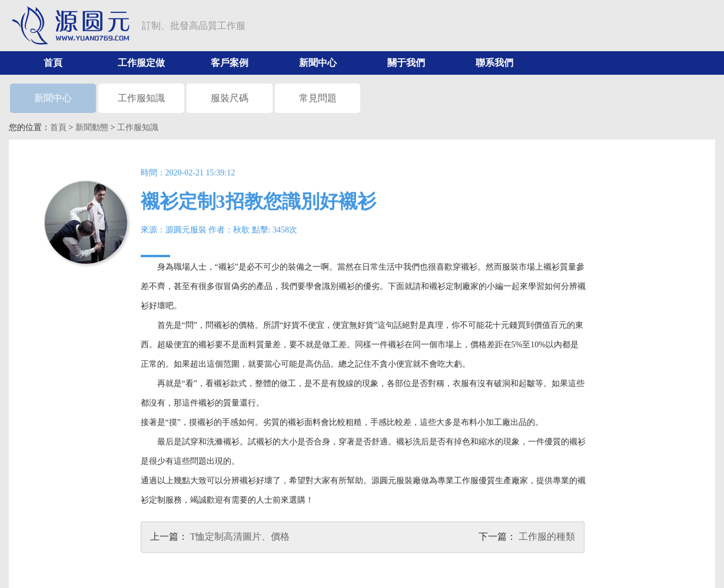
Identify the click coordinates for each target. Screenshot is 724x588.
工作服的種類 (547, 536)
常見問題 (318, 98)
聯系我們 (494, 63)
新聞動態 (92, 127)
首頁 (53, 63)
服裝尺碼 (230, 98)
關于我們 (406, 63)
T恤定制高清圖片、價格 (240, 536)
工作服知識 (141, 98)
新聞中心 (318, 63)
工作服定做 (141, 63)
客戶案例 (230, 63)
